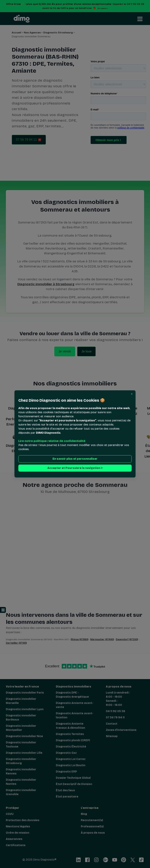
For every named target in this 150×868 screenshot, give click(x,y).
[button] (132, 394)
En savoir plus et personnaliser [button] (75, 459)
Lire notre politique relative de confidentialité (52, 441)
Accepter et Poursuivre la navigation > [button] (75, 468)
